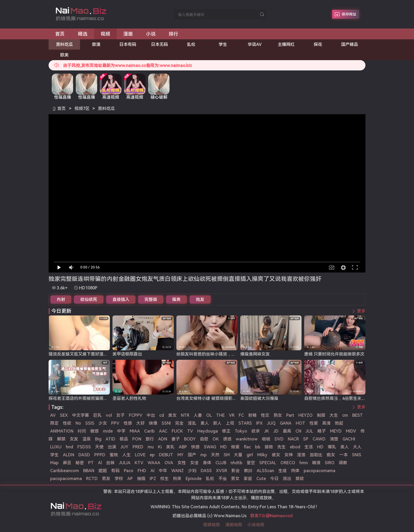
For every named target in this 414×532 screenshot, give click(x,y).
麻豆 (67, 463)
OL (209, 415)
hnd (69, 447)
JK (267, 431)
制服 (321, 415)
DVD (279, 439)
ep (152, 455)
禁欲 (300, 479)
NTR (185, 415)
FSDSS (84, 447)
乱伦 (191, 44)
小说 (151, 34)
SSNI (166, 423)
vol (109, 415)
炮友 (200, 299)
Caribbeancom (65, 471)
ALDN (69, 455)
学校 (119, 479)
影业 (236, 471)
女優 (194, 463)
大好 (140, 423)
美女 (172, 415)
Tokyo (241, 431)
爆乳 (332, 447)
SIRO (330, 463)
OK (216, 439)
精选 (83, 34)
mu (151, 447)
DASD (84, 455)
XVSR (222, 471)
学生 (223, 44)
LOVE (140, 455)
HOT (300, 423)
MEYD (336, 431)
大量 (238, 455)
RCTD (92, 479)
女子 (120, 415)
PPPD (100, 455)
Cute (261, 479)
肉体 (295, 471)
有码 (115, 471)
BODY (190, 439)
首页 (60, 34)
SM (227, 455)
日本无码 (159, 44)
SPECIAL (268, 463)
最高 (287, 431)
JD (276, 431)
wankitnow (247, 439)
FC (241, 415)
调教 (343, 463)
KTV (139, 463)
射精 (252, 415)
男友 (106, 479)
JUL (309, 431)
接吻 (269, 447)
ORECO (288, 463)
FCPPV (136, 415)
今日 (274, 479)
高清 (326, 423)
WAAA (154, 463)
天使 (99, 447)
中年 (163, 471)
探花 (318, 44)
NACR (293, 439)
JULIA (125, 463)
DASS (206, 471)
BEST (357, 415)
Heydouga (208, 431)
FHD (142, 471)
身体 (207, 463)
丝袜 (110, 463)
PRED (138, 447)
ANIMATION (62, 431)
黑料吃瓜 (64, 44)
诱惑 (227, 439)
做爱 (235, 447)
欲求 (256, 431)
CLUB (221, 463)
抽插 (141, 479)
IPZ (153, 479)
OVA (169, 463)
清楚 (334, 439)
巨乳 (97, 415)
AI (152, 471)
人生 (126, 455)
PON (137, 439)
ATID (110, 439)
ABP (183, 447)
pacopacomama (319, 471)
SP (306, 439)
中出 (151, 415)
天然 (215, 455)
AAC (163, 431)
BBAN (89, 471)
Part (290, 415)
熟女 (278, 415)
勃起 (339, 423)
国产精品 (350, 44)
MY (180, 455)
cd (162, 415)
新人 (217, 423)
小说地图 (256, 525)
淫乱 (192, 423)
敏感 (95, 431)
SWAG (210, 447)
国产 (192, 455)
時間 (82, 431)
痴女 (331, 455)
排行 (173, 34)
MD (224, 447)
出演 (112, 447)
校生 (164, 479)
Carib (149, 431)
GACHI (349, 439)
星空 (251, 463)
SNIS (357, 455)
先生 (281, 447)
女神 (289, 455)
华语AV (255, 44)
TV (190, 431)
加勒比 (316, 455)
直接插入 (121, 299)
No (78, 423)
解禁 (61, 439)
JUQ (271, 423)
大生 (334, 415)
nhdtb (236, 463)
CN (298, 431)
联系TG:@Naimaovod (271, 516)
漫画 (128, 34)
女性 (182, 463)
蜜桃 (114, 455)
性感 (128, 423)
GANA (286, 423)
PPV (115, 423)
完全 (179, 423)
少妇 (192, 471)
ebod (295, 447)
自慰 (204, 439)
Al (100, 463)
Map (54, 463)
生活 (309, 447)
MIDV (351, 431)
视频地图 (211, 525)
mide (108, 431)
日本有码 (128, 44)
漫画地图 (234, 525)
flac (247, 447)
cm (345, 415)
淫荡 (301, 455)
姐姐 (103, 471)
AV (53, 415)
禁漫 (96, 44)
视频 (105, 34)
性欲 (67, 423)
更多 (361, 311)
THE (220, 415)
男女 (235, 479)
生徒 (283, 471)
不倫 (223, 479)
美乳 (170, 447)
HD (320, 447)
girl (250, 455)
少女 (103, 423)
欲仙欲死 (89, 299)
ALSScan (265, 471)
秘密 (80, 463)
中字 (121, 431)
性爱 (314, 423)
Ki (160, 447)
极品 (124, 439)
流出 (287, 479)
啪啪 (266, 439)
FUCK (177, 431)
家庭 (248, 479)
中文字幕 (81, 415)
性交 (265, 415)
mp (204, 455)
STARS (245, 423)
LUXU (56, 447)
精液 (316, 463)
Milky (262, 455)
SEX (64, 415)
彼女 (276, 455)
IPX (259, 423)
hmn (304, 463)
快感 (195, 447)
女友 (74, 439)
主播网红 (286, 44)
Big (98, 439)
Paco (129, 471)
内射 (61, 299)
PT (91, 463)
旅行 (150, 439)
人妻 (198, 415)
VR (232, 415)
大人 (357, 447)
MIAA (135, 431)
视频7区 (82, 109)
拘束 (177, 479)
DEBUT (166, 455)
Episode (194, 479)
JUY (124, 447)
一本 (344, 455)
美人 (345, 447)
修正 (226, 431)
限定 (54, 423)
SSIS (90, 423)
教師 (248, 471)
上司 (230, 423)
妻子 (176, 439)
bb (258, 447)
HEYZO (305, 415)
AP (130, 479)
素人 (205, 423)
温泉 (87, 439)
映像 (153, 423)
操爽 (176, 299)
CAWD (319, 439)
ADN (163, 439)
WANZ (178, 471)
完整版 (151, 299)
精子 (322, 431)
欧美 (64, 55)
